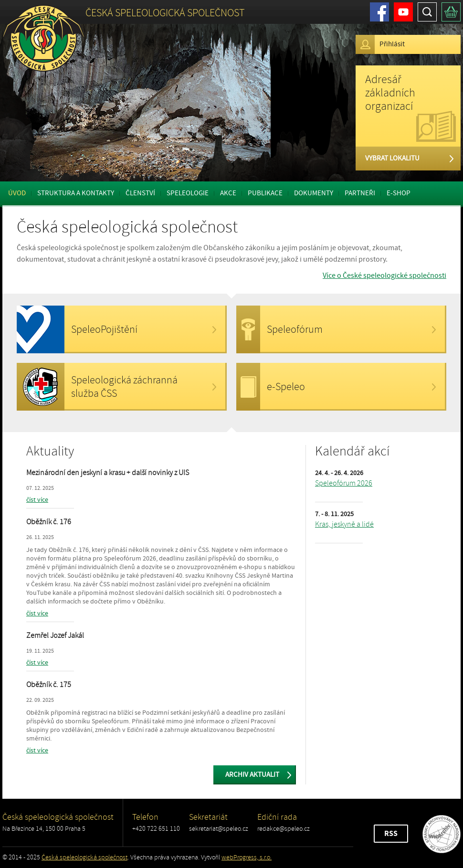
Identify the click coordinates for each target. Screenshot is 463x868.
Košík (451, 12)
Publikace (265, 193)
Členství (140, 193)
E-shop (399, 193)
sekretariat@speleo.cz (219, 829)
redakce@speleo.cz (284, 829)
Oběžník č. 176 (49, 522)
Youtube (403, 12)
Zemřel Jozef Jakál (55, 635)
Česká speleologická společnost (84, 857)
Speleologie (188, 193)
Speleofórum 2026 (344, 483)
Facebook (379, 12)
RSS (391, 834)
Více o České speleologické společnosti (384, 275)
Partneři (360, 193)
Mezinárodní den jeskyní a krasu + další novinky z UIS (108, 473)
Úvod (17, 193)
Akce (228, 193)
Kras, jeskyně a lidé (344, 524)
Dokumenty (314, 193)
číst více (37, 500)
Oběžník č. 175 (49, 685)
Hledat (427, 12)
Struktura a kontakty (76, 193)
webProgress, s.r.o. (247, 857)
